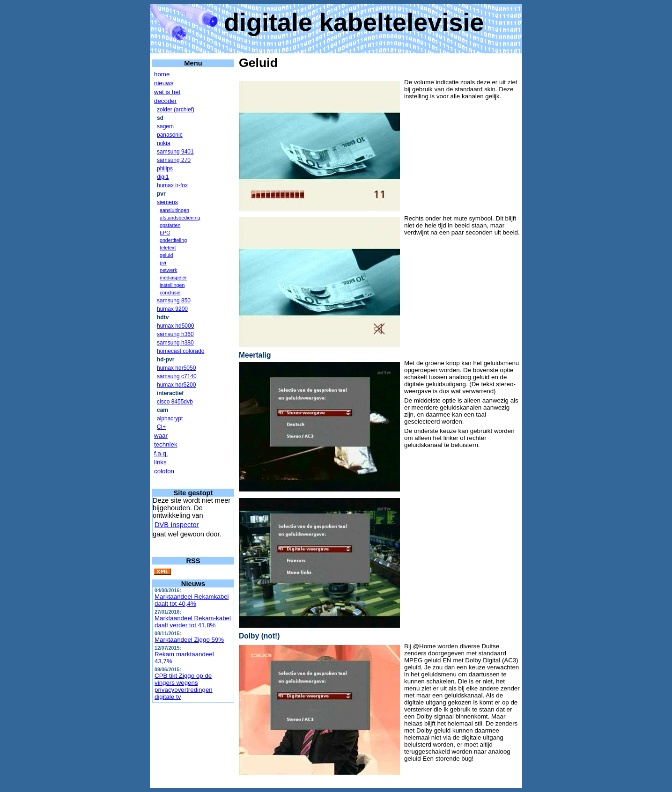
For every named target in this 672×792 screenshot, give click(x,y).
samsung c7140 (177, 376)
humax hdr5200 (176, 385)
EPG (165, 233)
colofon (164, 471)
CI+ (161, 427)
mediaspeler (173, 278)
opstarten (170, 225)
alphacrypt (170, 418)
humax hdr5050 (176, 368)
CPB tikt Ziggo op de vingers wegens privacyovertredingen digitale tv (184, 686)
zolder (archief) (176, 110)
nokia (164, 143)
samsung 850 (174, 301)
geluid (166, 255)
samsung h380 (175, 343)
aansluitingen (174, 210)
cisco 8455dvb (175, 402)
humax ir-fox (172, 185)
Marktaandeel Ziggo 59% (189, 640)
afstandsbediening (180, 218)
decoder (165, 101)
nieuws (164, 83)
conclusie (170, 293)
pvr (163, 263)
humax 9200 (172, 309)
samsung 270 (174, 160)
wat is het (167, 92)
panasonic (170, 135)
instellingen (172, 285)
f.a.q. (161, 453)
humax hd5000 (175, 326)
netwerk (168, 270)
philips (165, 169)
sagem (165, 126)
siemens (167, 202)
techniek (166, 444)
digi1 (163, 177)
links (160, 462)
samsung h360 (175, 334)
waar (161, 436)
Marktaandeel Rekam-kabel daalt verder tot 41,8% (193, 622)
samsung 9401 (175, 152)
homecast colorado (181, 351)
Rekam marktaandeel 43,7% (184, 658)
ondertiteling (173, 240)
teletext (168, 248)
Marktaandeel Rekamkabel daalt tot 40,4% (192, 600)
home (162, 74)
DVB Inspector (177, 525)
